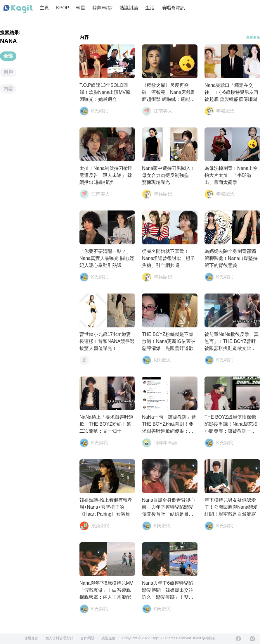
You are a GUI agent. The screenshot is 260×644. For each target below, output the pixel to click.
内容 (8, 89)
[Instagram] (252, 639)
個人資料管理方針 (59, 638)
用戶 (8, 72)
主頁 (44, 8)
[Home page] (18, 9)
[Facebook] (238, 639)
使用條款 (31, 638)
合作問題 (87, 638)
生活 (150, 8)
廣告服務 (108, 638)
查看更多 (253, 37)
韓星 (81, 8)
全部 (8, 56)
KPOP (63, 8)
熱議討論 (129, 8)
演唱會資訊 (173, 8)
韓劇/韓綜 (102, 8)
